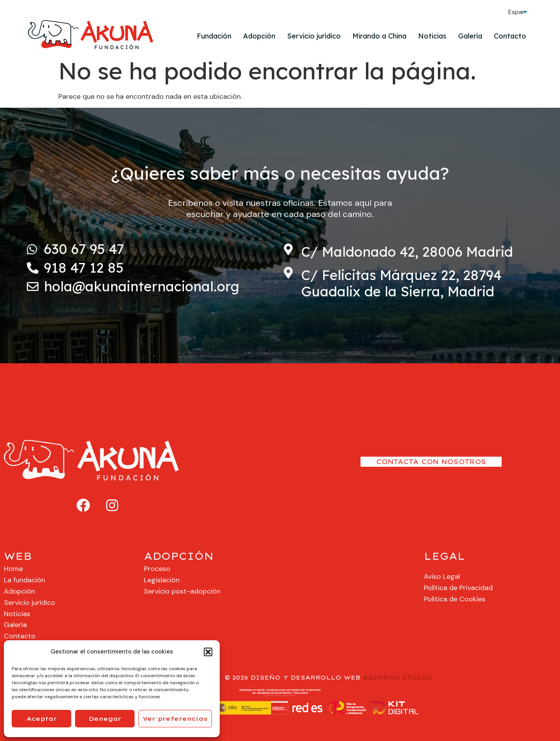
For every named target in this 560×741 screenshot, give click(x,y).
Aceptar (42, 719)
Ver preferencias (175, 719)
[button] (208, 652)
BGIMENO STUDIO (397, 677)
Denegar (105, 719)
